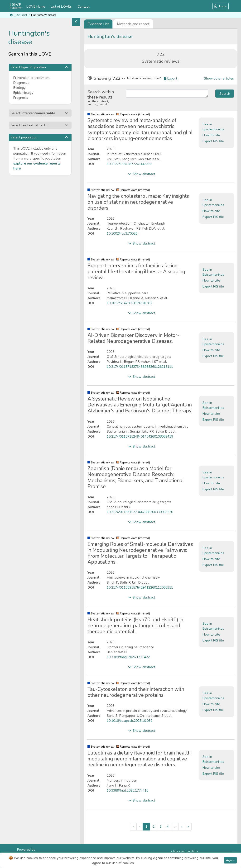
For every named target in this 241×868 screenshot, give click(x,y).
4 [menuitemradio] (168, 827)
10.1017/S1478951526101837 (130, 303)
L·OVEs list (18, 15)
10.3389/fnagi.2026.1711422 (128, 657)
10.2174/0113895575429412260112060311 (140, 587)
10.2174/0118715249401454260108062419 (140, 436)
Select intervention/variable (39, 113)
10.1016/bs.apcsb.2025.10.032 (130, 721)
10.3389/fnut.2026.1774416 (128, 790)
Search (225, 94)
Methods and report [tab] (133, 24)
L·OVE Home (36, 7)
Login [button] (221, 6)
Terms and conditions (184, 851)
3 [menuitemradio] (161, 827)
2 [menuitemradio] (154, 827)
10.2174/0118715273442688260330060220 (140, 512)
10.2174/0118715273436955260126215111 (140, 367)
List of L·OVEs (61, 7)
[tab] (98, 24)
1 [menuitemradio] (146, 827)
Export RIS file (213, 141)
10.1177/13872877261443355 (129, 164)
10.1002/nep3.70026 (122, 234)
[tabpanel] (161, 436)
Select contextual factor (39, 125)
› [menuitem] (182, 827)
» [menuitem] (188, 827)
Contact (83, 7)
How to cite (211, 135)
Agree (230, 860)
